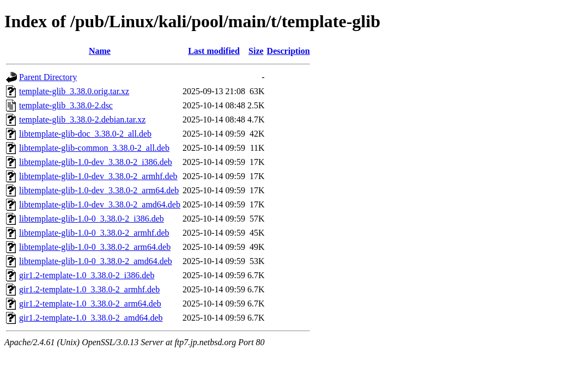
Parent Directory (48, 77)
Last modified (214, 51)
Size (256, 51)
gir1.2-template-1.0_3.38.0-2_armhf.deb (89, 289)
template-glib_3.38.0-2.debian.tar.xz (82, 120)
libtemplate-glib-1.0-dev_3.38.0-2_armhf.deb (98, 176)
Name (100, 51)
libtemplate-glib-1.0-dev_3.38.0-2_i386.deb (96, 162)
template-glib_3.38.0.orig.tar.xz (74, 91)
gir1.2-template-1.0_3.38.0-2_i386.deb (87, 275)
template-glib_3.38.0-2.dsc (66, 105)
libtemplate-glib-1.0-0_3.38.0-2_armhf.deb (94, 233)
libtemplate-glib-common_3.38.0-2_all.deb (94, 148)
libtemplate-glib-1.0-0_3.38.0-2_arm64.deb (95, 247)
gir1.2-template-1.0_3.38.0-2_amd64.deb (91, 318)
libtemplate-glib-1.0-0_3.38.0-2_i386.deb (92, 219)
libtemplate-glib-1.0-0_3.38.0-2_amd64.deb (96, 261)
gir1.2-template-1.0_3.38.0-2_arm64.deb (90, 304)
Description (288, 51)
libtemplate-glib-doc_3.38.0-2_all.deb (85, 134)
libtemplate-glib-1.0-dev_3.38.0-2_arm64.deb (99, 190)
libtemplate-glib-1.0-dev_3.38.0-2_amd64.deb (100, 204)
